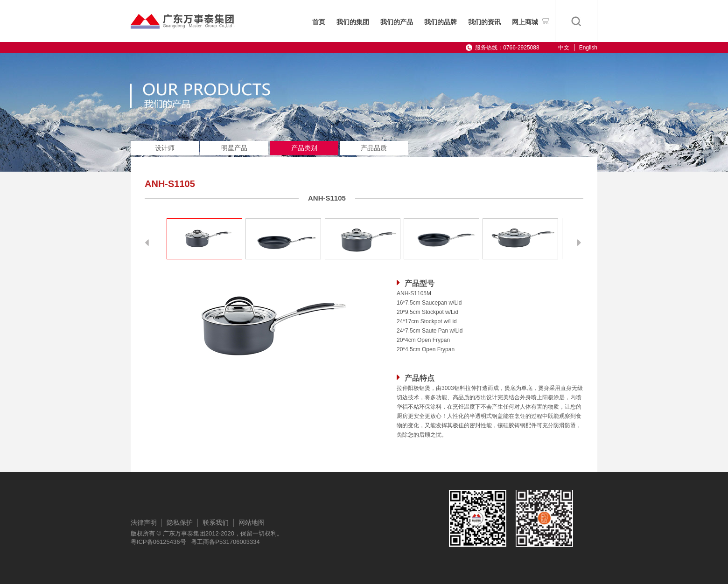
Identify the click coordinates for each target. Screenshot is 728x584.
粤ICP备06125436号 (158, 542)
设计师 (165, 148)
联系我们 (216, 522)
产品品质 (374, 148)
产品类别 (304, 148)
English (588, 48)
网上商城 (531, 20)
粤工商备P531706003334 (225, 542)
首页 (319, 22)
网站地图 (252, 522)
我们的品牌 (441, 22)
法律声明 (144, 522)
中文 (564, 48)
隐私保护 (180, 522)
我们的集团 (353, 22)
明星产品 (234, 148)
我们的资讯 (484, 22)
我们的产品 (397, 22)
